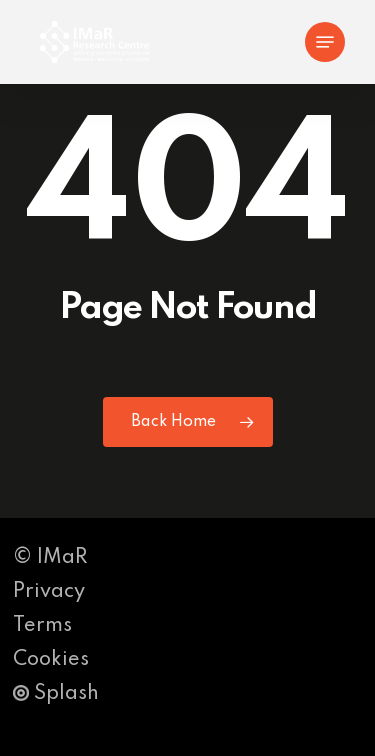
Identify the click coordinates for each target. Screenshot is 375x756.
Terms (42, 626)
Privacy (49, 592)
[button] (325, 42)
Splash (56, 694)
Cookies (51, 660)
